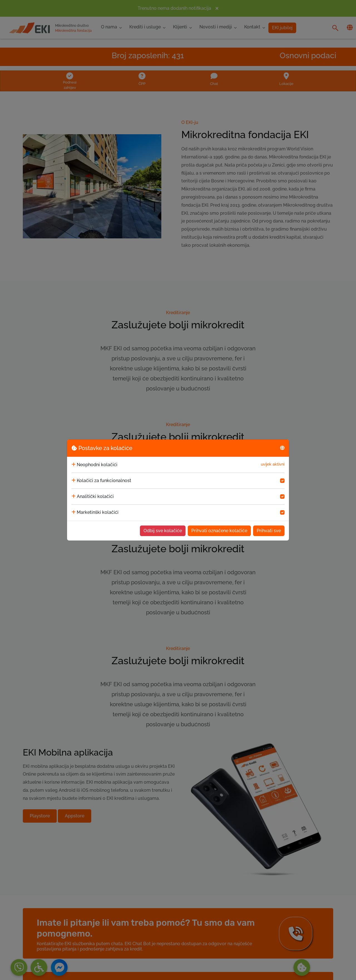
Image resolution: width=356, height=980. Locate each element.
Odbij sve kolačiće (163, 531)
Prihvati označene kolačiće (219, 531)
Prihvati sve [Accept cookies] (269, 531)
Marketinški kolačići (98, 512)
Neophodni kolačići (97, 465)
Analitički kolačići (95, 496)
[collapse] (74, 465)
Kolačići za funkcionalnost (104, 481)
